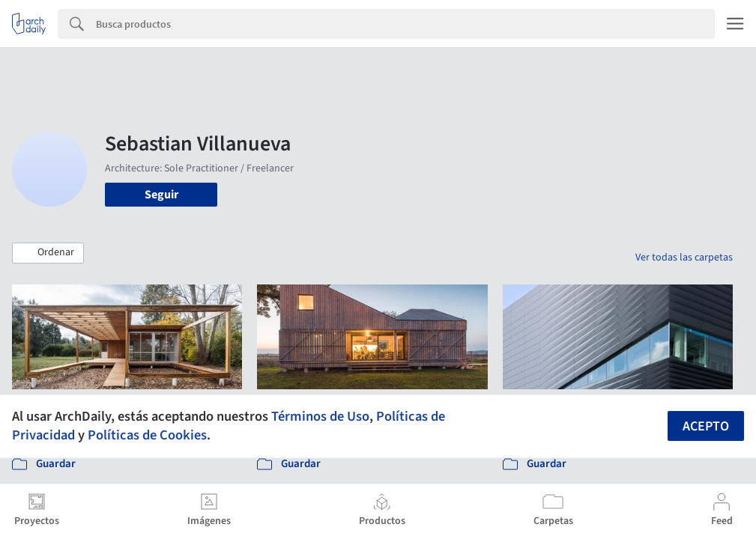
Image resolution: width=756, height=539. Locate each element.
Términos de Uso (320, 416)
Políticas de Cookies (147, 435)
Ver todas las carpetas (684, 258)
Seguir (161, 195)
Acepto (706, 426)
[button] (48, 253)
